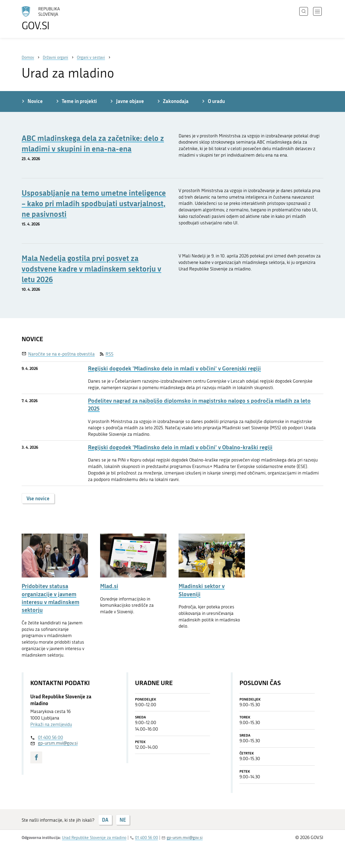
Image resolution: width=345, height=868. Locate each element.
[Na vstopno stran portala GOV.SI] (56, 18)
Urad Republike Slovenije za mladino (94, 838)
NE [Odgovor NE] (123, 820)
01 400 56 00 (50, 737)
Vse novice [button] (38, 498)
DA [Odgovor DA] (105, 820)
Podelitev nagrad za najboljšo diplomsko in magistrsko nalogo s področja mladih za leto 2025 (199, 405)
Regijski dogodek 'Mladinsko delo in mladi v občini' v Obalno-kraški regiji (180, 447)
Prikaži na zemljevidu (51, 724)
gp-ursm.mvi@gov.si (58, 743)
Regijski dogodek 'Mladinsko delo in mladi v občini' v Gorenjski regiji (174, 368)
